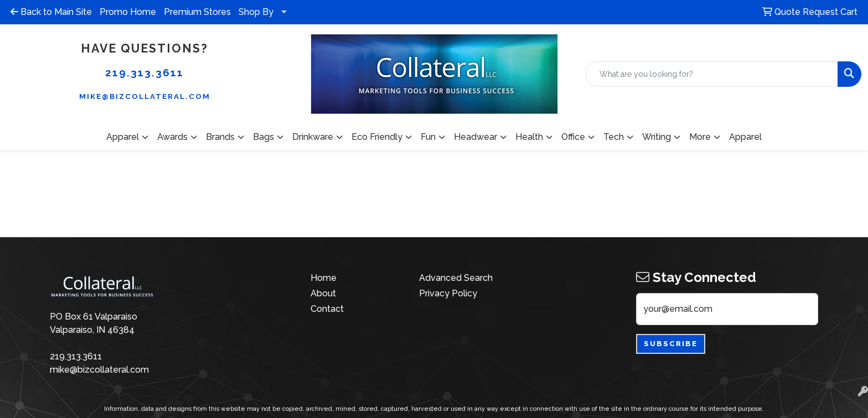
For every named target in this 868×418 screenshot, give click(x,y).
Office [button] (573, 137)
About (323, 293)
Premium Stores (197, 12)
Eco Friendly (377, 137)
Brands (220, 137)
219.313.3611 (144, 72)
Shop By (256, 12)
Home (324, 278)
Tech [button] (614, 137)
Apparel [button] (123, 137)
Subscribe (671, 344)
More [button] (700, 137)
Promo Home (128, 12)
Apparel (745, 137)
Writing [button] (657, 137)
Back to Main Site (51, 12)
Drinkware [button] (313, 137)
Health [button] (529, 137)
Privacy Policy (448, 293)
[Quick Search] (712, 74)
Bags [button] (263, 137)
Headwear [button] (476, 137)
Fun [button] (428, 137)
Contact (327, 309)
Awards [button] (172, 137)
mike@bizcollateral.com (145, 96)
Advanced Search (456, 278)
